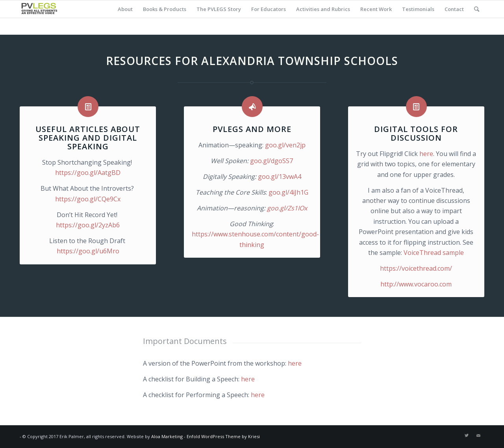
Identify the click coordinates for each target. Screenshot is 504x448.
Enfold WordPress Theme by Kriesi (223, 436)
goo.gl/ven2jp (285, 145)
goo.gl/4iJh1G (288, 192)
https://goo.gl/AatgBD (88, 173)
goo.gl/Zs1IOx (287, 208)
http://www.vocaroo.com (416, 284)
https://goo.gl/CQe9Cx (88, 199)
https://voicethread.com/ (416, 268)
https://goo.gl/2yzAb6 (88, 225)
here (426, 154)
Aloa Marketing (167, 436)
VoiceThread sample (434, 253)
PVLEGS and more (252, 129)
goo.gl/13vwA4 (280, 177)
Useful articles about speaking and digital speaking (88, 138)
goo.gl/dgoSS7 (271, 161)
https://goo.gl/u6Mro (88, 251)
